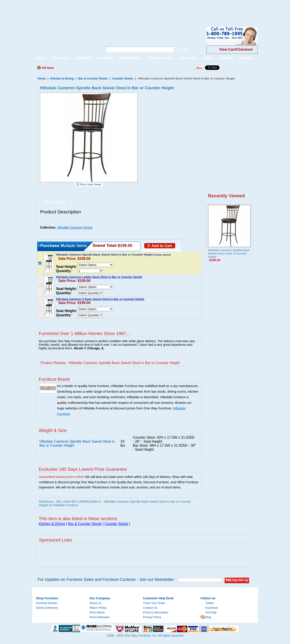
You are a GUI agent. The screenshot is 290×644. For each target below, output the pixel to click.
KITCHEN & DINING (160, 58)
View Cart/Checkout (236, 49)
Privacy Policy (152, 617)
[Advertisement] (81, 10)
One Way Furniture (65, 40)
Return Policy (98, 608)
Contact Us (150, 608)
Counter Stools (123, 78)
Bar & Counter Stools (93, 78)
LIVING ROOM (188, 58)
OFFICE (208, 58)
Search (182, 49)
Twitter (210, 603)
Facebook (212, 608)
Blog (208, 617)
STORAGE (246, 58)
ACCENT (41, 58)
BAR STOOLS (61, 58)
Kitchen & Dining (62, 78)
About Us (95, 603)
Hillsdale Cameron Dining (75, 227)
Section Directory (47, 608)
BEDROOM (83, 58)
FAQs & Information (156, 612)
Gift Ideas (48, 68)
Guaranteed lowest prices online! (62, 477)
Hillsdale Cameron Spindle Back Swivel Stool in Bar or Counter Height (229, 253)
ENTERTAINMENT (130, 58)
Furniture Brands (47, 603)
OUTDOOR (226, 58)
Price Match (97, 612)
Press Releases (100, 617)
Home (42, 78)
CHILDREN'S (105, 58)
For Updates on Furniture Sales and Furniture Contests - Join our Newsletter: (106, 579)
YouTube (211, 612)
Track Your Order (154, 603)
